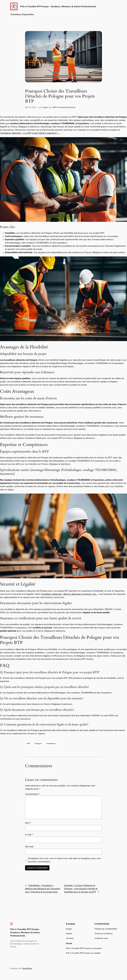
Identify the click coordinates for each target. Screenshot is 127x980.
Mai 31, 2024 (30, 107)
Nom (28, 823)
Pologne (38, 743)
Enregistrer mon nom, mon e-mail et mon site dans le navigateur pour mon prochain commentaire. (64, 860)
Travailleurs (51, 743)
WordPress (27, 968)
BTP (28, 743)
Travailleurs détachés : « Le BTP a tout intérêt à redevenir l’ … (30, 133)
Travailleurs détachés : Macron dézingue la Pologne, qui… (69, 594)
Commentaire (32, 794)
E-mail (29, 835)
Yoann (45, 107)
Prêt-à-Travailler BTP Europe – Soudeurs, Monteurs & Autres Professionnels (58, 6)
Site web (29, 847)
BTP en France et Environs (64, 107)
